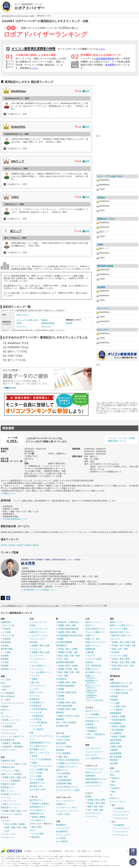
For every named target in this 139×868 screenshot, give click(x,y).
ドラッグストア (63, 828)
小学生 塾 (60, 699)
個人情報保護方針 (56, 851)
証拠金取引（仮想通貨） (13, 747)
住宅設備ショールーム (11, 794)
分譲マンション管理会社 (12, 774)
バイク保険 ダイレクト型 (121, 690)
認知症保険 (115, 743)
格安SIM (115, 636)
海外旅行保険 (7, 649)
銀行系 (6, 720)
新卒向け (91, 738)
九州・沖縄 (63, 659)
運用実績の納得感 (48, 323)
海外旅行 (45, 804)
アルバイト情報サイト (95, 632)
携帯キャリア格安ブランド (122, 625)
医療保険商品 (116, 713)
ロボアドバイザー (9, 750)
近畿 (18, 777)
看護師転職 (90, 649)
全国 (101, 810)
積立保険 (114, 763)
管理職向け (92, 731)
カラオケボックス (93, 813)
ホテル (33, 830)
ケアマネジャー (75, 763)
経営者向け (92, 728)
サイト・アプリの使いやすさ (28, 320)
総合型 (35, 756)
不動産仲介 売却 (8, 761)
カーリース (35, 696)
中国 (133, 646)
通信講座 (60, 750)
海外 (39, 827)
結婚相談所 (90, 776)
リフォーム (6, 797)
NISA (3, 683)
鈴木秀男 (110, 65)
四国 (114, 649)
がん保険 (5, 662)
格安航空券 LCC (37, 814)
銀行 (5, 690)
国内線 (35, 817)
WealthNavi (18, 91)
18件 (86, 91)
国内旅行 (36, 804)
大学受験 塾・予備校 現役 (67, 622)
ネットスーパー (37, 656)
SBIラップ (17, 161)
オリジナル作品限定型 (41, 759)
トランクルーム (37, 669)
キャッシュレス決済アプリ (12, 737)
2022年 (28, 545)
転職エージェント (93, 646)
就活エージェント (93, 622)
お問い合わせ (69, 851)
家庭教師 (60, 719)
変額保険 (114, 760)
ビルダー (7, 821)
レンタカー (35, 689)
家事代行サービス (37, 632)
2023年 (20, 545)
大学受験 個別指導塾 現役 (67, 629)
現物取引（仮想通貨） (12, 743)
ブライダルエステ (93, 748)
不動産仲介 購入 (8, 767)
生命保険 (5, 656)
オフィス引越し (37, 773)
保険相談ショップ (9, 669)
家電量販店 (61, 825)
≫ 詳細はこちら (8, 493)
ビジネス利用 (37, 834)
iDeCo (113, 785)
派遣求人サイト (92, 669)
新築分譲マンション (10, 807)
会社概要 (28, 851)
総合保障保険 (116, 753)
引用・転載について (84, 851)
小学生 (77, 716)
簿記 (66, 757)
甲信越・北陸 (72, 652)
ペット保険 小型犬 (118, 706)
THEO (15, 197)
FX (2, 713)
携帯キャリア (116, 622)
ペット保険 (6, 652)
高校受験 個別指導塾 (65, 662)
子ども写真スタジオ (38, 746)
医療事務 (66, 753)
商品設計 (45, 320)
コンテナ (36, 676)
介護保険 (114, 750)
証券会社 (7, 686)
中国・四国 (22, 827)
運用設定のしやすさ (106, 219)
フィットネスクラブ (65, 801)
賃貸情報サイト (8, 787)
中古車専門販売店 (39, 709)
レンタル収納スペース (41, 672)
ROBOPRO (18, 127)
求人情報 (97, 851)
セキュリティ (46, 326)
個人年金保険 (116, 757)
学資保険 (5, 666)
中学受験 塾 (61, 679)
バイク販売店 (36, 719)
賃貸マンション (8, 791)
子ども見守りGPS (38, 789)
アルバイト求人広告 (94, 700)
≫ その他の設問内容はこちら (14, 519)
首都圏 (6, 777)
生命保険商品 (116, 723)
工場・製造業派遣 (93, 666)
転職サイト (90, 636)
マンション (8, 764)
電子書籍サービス (37, 749)
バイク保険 (6, 632)
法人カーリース (92, 711)
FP (59, 753)
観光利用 (36, 837)
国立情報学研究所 (105, 59)
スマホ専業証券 (8, 693)
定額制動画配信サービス (40, 743)
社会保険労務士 (73, 760)
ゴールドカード (10, 733)
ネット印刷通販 (92, 714)
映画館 (88, 796)
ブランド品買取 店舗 (39, 769)
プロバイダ (115, 639)
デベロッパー (9, 837)
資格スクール (62, 770)
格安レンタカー (37, 692)
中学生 (69, 716)
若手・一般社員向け (96, 734)
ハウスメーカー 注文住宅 (11, 814)
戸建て (17, 764)
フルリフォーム (10, 801)
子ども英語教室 (63, 737)
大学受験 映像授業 (64, 642)
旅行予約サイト (37, 800)
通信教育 (60, 712)
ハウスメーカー (10, 834)
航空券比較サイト (37, 807)
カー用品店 (61, 838)
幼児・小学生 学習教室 (66, 722)
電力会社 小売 (36, 786)
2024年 (12, 545)
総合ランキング (22, 315)
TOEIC (61, 760)
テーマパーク (91, 816)
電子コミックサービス (39, 753)
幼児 (60, 740)
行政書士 (62, 763)
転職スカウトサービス (95, 642)
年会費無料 (8, 726)
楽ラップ (16, 231)
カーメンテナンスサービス (41, 736)
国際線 (42, 817)
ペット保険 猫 (116, 710)
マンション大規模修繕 (11, 781)
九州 (24, 777)
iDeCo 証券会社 (8, 696)
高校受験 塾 (61, 646)
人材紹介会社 (91, 691)
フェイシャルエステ (94, 752)
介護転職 (89, 652)
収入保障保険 (118, 730)
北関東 (14, 824)
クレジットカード (9, 723)
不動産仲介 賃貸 (8, 784)
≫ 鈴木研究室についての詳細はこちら (38, 590)
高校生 (61, 716)
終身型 (115, 716)
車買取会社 (35, 699)
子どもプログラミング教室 (68, 790)
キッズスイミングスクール (67, 811)
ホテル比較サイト (37, 810)
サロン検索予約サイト (95, 758)
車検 (32, 733)
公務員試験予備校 (64, 783)
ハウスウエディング (94, 769)
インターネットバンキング (12, 703)
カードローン (7, 716)
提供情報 (69, 323)
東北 (7, 824)
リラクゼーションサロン (67, 807)
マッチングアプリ (93, 786)
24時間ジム (61, 804)
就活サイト (90, 625)
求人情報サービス (93, 672)
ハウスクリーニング (38, 636)
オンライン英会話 (64, 747)
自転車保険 (6, 642)
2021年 (36, 545)
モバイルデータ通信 (119, 629)
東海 (12, 777)
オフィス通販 (36, 776)
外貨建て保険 (116, 747)
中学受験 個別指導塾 (65, 686)
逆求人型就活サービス (95, 629)
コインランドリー (37, 639)
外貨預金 (5, 706)
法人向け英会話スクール (67, 787)
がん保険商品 (116, 733)
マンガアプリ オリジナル (41, 766)
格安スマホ (126, 636)
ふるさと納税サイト (38, 666)
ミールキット (36, 649)
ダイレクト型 (9, 625)
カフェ (33, 739)
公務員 (61, 767)
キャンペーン (22, 326)
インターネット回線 (119, 656)
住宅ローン (6, 710)
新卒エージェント (93, 687)
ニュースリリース (40, 851)
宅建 (60, 757)
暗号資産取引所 (8, 740)
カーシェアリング (37, 686)
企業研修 (89, 724)
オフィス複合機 (37, 779)
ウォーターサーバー (38, 622)
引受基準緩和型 (119, 720)
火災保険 (5, 646)
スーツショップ (63, 835)
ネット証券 (6, 680)
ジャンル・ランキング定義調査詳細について (121, 439)
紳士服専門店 (62, 832)
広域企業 (116, 652)
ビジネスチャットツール (96, 718)
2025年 (4, 545)
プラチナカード (121, 818)
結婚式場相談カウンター (96, 779)
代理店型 (7, 629)
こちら (101, 49)
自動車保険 (6, 622)
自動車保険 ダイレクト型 (121, 683)
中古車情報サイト (37, 703)
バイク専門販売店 (39, 722)
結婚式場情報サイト (94, 782)
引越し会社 (35, 682)
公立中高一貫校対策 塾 (66, 692)
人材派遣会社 (91, 696)
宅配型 (35, 679)
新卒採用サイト (92, 682)
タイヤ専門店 (62, 842)
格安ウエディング (93, 772)
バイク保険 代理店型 (119, 693)
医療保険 (5, 659)
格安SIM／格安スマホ (119, 632)
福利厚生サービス (37, 783)
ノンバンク (15, 720)
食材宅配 (34, 642)
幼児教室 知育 (62, 726)
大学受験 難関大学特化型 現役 (69, 636)
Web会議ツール (92, 721)
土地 (24, 764)
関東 (103, 800)
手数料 (19, 323)
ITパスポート (72, 767)
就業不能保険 (116, 740)
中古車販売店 (36, 706)
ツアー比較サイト (37, 820)
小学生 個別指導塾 (64, 706)
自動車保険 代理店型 (119, 686)
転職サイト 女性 (93, 639)
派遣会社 (89, 662)
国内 (34, 827)
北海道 (61, 649)
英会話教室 (61, 743)
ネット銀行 (6, 700)
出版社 (35, 763)
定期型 (123, 716)
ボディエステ (91, 755)
